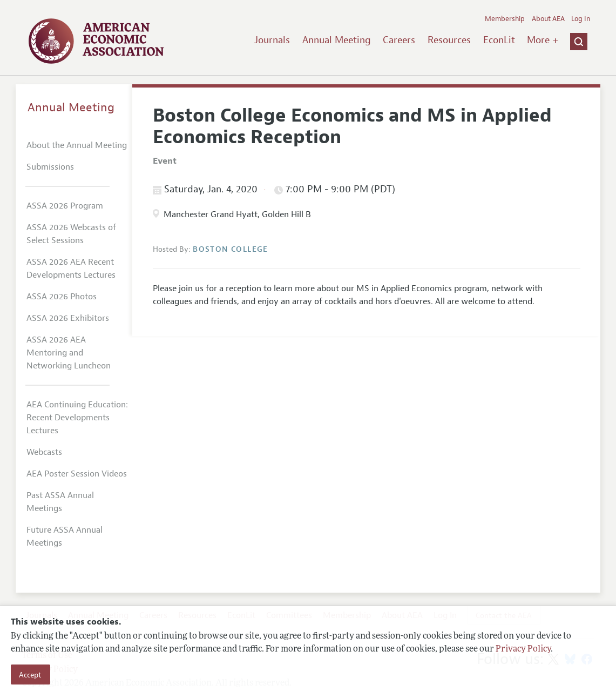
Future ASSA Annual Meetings (65, 536)
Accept (30, 675)
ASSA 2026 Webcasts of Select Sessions (71, 234)
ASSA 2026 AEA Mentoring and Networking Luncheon (69, 353)
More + (543, 40)
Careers (399, 40)
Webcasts (44, 452)
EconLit (499, 40)
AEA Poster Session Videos (77, 474)
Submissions (50, 167)
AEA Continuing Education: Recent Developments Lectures (77, 418)
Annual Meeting (337, 40)
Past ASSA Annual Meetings (60, 502)
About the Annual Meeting (77, 145)
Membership (505, 19)
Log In (581, 19)
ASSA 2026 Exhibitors (68, 318)
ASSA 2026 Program (65, 206)
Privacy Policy (523, 649)
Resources (449, 40)
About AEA (548, 19)
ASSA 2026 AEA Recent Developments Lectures (71, 269)
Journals (272, 40)
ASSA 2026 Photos (62, 297)
